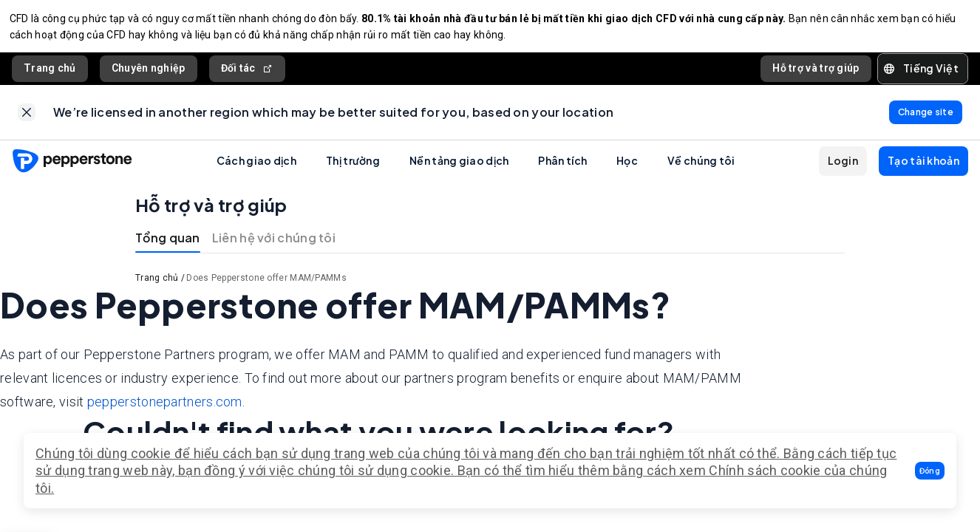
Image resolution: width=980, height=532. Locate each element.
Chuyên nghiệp (149, 73)
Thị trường (353, 170)
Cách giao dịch (256, 170)
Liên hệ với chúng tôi (274, 247)
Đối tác (247, 74)
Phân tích (562, 170)
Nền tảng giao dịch (459, 170)
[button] (930, 471)
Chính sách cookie (765, 470)
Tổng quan (168, 247)
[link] (27, 120)
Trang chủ (50, 73)
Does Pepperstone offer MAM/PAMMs (266, 287)
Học (627, 170)
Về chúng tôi (701, 170)
